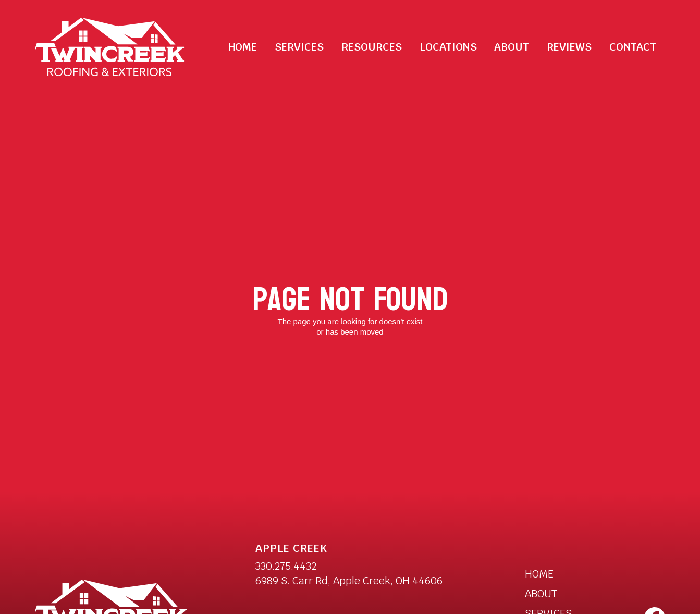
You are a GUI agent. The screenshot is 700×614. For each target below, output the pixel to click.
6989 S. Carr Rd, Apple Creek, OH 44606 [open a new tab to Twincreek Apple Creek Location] (349, 581)
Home (243, 47)
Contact (633, 47)
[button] (299, 47)
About (512, 47)
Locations (448, 47)
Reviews (569, 47)
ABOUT (541, 594)
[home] (110, 47)
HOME (539, 574)
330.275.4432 (286, 566)
